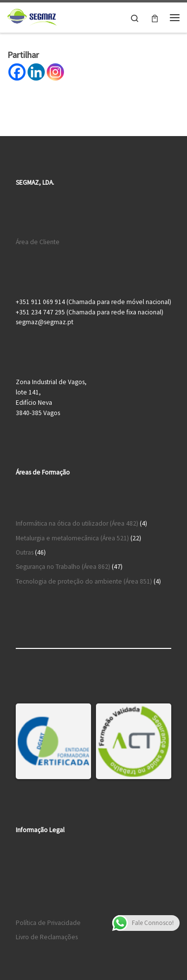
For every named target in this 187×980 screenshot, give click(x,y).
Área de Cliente (38, 242)
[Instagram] (55, 72)
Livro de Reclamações (47, 937)
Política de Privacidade (48, 923)
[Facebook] (17, 72)
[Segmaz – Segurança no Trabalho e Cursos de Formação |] (32, 16)
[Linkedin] (36, 72)
